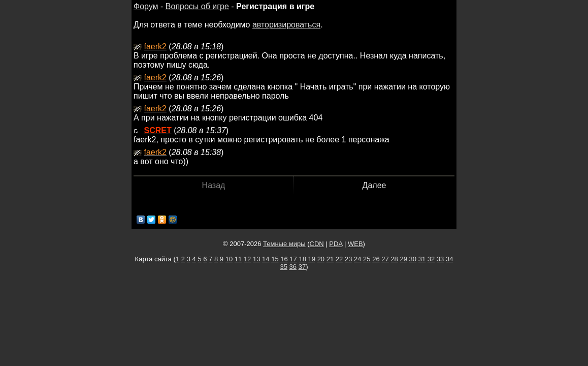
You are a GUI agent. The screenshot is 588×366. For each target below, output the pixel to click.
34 (449, 259)
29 (403, 259)
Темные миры (284, 244)
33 (440, 259)
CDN (317, 244)
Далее (374, 185)
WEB (355, 244)
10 (229, 259)
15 (275, 259)
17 (293, 259)
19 (312, 259)
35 (284, 267)
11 (238, 259)
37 (302, 267)
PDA (336, 244)
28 (394, 259)
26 (376, 259)
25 (367, 259)
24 (357, 259)
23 (348, 259)
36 (293, 267)
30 (413, 259)
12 (247, 259)
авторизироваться (286, 25)
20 (321, 259)
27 (385, 259)
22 (339, 259)
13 (256, 259)
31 (422, 259)
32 (431, 259)
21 (330, 259)
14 (266, 259)
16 (284, 259)
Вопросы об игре (197, 6)
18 (302, 259)
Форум (146, 6)
